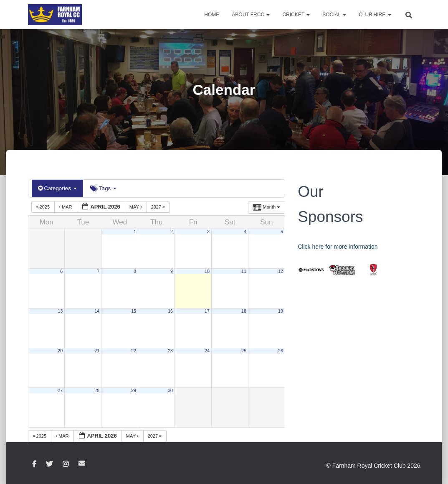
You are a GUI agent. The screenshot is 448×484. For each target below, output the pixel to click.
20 (60, 351)
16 (170, 311)
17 (207, 311)
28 (97, 390)
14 (97, 311)
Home (212, 15)
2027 (159, 206)
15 (134, 311)
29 (134, 390)
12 (281, 271)
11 (244, 271)
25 (244, 351)
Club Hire (375, 15)
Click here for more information (338, 247)
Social (334, 15)
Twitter (49, 464)
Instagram (66, 464)
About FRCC (251, 15)
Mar (66, 206)
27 (60, 390)
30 (170, 390)
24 (207, 351)
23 (170, 351)
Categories (57, 188)
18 (244, 311)
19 (281, 311)
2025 (44, 206)
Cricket (296, 15)
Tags (102, 188)
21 (97, 351)
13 (60, 311)
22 (134, 351)
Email (82, 463)
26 (281, 351)
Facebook (34, 464)
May (136, 206)
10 (207, 271)
